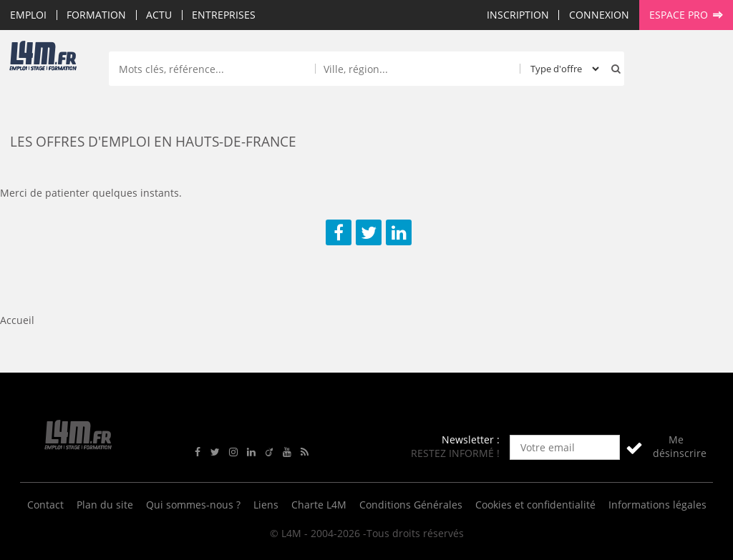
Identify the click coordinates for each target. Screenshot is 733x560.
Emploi (28, 15)
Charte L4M (319, 505)
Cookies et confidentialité (535, 505)
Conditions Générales (411, 505)
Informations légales (657, 505)
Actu (159, 15)
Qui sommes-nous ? (193, 505)
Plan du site (105, 505)
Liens (266, 505)
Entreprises (224, 15)
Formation (96, 15)
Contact (45, 505)
